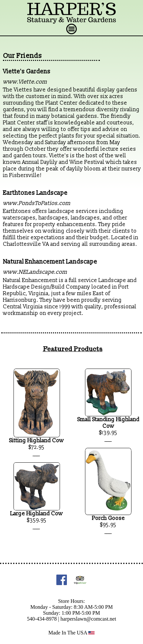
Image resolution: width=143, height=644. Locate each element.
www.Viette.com (25, 82)
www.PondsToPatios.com (37, 203)
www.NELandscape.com (35, 272)
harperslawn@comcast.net (88, 619)
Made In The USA (72, 633)
